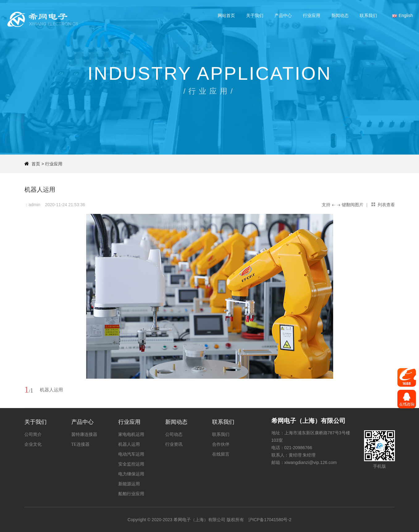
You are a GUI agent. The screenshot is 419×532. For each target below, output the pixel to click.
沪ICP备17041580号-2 (270, 520)
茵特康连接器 (84, 434)
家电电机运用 (131, 434)
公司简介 (33, 434)
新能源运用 (129, 484)
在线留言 (221, 454)
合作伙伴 (221, 444)
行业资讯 (174, 444)
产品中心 (283, 15)
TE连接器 (80, 444)
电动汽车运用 (131, 454)
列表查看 (386, 205)
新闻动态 (340, 15)
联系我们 (368, 15)
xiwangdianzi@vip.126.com (311, 462)
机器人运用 (129, 444)
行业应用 (312, 15)
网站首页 (226, 15)
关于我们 (255, 15)
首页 (36, 164)
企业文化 (33, 444)
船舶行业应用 (131, 494)
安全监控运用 (131, 464)
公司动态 (174, 434)
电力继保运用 (131, 474)
